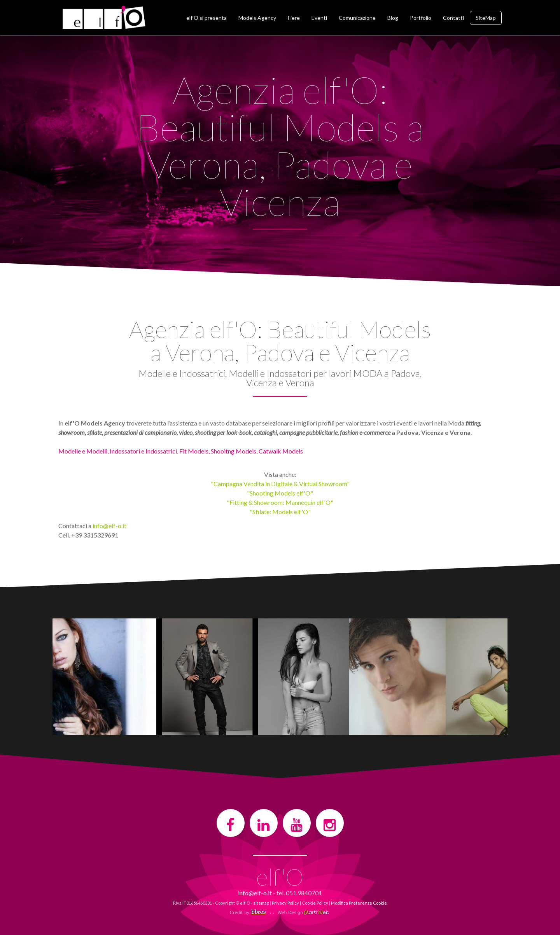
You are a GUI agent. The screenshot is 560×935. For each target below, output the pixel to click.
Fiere (294, 18)
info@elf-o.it (109, 526)
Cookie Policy (315, 903)
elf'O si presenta (206, 18)
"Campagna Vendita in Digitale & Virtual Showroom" (280, 484)
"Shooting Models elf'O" (280, 493)
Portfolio (421, 18)
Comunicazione (357, 18)
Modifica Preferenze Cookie (359, 903)
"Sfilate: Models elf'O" (280, 512)
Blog (393, 18)
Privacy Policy (285, 903)
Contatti (453, 18)
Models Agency (257, 18)
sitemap (261, 903)
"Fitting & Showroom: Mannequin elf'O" (280, 502)
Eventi (319, 18)
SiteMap (486, 18)
